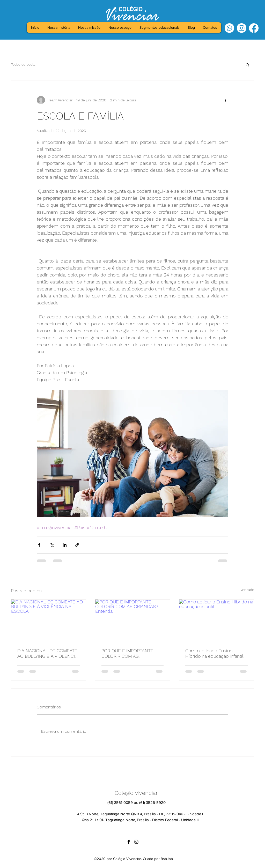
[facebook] (254, 28)
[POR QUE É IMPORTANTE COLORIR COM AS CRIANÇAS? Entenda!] (133, 620)
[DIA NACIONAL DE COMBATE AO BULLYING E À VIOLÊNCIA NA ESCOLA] (49, 620)
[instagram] (242, 28)
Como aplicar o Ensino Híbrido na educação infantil (214, 653)
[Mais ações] (225, 100)
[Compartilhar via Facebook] (39, 545)
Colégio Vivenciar (136, 793)
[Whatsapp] (229, 28)
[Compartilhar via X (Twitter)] (52, 545)
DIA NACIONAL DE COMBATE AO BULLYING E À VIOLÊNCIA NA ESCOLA (47, 653)
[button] (248, 65)
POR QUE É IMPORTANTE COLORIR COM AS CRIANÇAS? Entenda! (127, 653)
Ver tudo (247, 590)
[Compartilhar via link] (77, 545)
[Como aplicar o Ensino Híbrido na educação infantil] (216, 620)
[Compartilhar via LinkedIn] (65, 545)
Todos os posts (23, 64)
